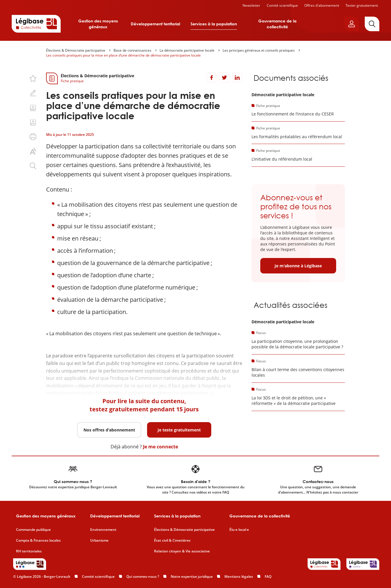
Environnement (103, 530)
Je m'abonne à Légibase (298, 266)
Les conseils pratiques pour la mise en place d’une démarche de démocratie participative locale (123, 55)
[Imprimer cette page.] (33, 137)
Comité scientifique (282, 5)
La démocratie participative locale (187, 50)
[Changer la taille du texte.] (33, 151)
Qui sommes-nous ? (143, 576)
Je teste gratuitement (179, 430)
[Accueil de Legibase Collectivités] (36, 24)
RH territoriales (29, 551)
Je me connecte (160, 447)
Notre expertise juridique (192, 576)
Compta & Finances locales (38, 540)
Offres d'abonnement (322, 5)
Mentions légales (239, 576)
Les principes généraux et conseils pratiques (259, 50)
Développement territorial (155, 24)
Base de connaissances (132, 50)
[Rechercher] (372, 24)
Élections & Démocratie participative (76, 50)
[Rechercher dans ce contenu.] (33, 166)
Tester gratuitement (362, 5)
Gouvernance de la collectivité (277, 24)
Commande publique (33, 530)
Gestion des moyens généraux (98, 24)
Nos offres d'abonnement (109, 430)
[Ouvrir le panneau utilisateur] (352, 24)
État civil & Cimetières (172, 540)
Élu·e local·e (239, 530)
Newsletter (251, 5)
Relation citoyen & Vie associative (182, 551)
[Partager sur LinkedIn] (237, 78)
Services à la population (214, 24)
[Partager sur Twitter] (224, 78)
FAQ (268, 576)
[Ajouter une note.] (33, 93)
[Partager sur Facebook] (212, 78)
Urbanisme (99, 540)
